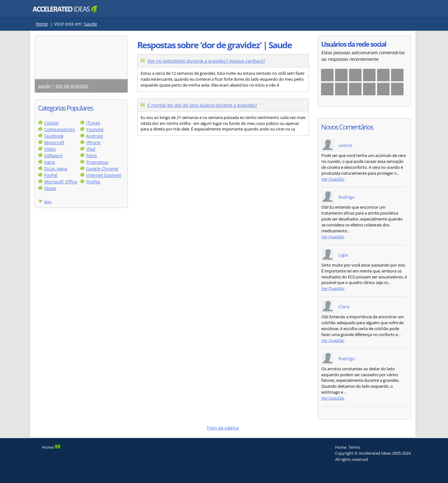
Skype (50, 188)
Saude (91, 24)
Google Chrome (102, 169)
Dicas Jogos (56, 169)
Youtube (95, 129)
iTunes (93, 123)
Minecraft (54, 142)
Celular (52, 123)
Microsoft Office (61, 182)
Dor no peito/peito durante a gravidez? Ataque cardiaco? (206, 61)
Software (53, 156)
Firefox (93, 182)
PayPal (51, 175)
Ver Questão (333, 179)
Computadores (60, 129)
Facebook (54, 136)
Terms (354, 447)
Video (50, 149)
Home (42, 24)
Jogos (50, 162)
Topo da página (223, 428)
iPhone (93, 142)
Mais (48, 202)
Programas (97, 162)
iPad (91, 149)
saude (44, 86)
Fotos (92, 156)
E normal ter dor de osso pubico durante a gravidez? (202, 105)
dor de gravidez (72, 86)
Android (95, 136)
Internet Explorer (104, 175)
